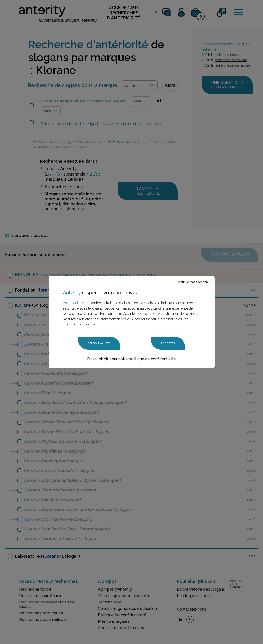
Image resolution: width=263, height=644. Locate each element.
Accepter (168, 343)
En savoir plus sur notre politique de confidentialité (131, 359)
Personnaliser (99, 343)
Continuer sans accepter (193, 282)
